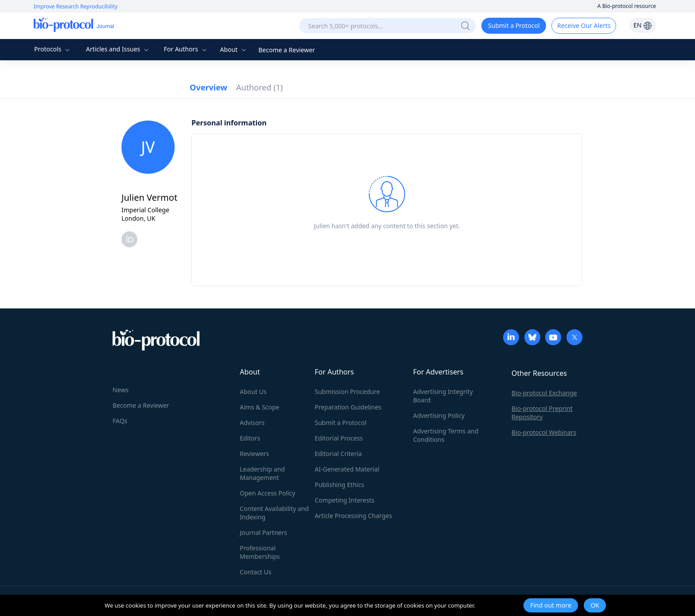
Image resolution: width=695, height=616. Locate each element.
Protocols (53, 49)
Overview (209, 87)
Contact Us (256, 572)
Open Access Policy (267, 493)
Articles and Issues (118, 49)
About (234, 49)
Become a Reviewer (287, 50)
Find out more (551, 605)
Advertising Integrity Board (443, 396)
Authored (260, 87)
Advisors (252, 423)
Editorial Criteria (338, 454)
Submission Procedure (347, 392)
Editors (250, 438)
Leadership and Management (262, 473)
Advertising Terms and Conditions (446, 435)
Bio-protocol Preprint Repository (542, 413)
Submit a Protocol (514, 25)
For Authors (186, 49)
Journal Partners (264, 532)
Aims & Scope (260, 407)
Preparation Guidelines (348, 407)
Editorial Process (339, 438)
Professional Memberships (260, 552)
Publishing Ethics (339, 485)
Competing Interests (345, 500)
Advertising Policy (439, 415)
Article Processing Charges (353, 516)
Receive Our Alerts (584, 25)
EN (643, 25)
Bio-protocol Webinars (544, 432)
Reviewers (254, 454)
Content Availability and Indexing (274, 513)
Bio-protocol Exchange (544, 393)
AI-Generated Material (347, 469)
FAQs (120, 421)
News (121, 390)
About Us (253, 392)
